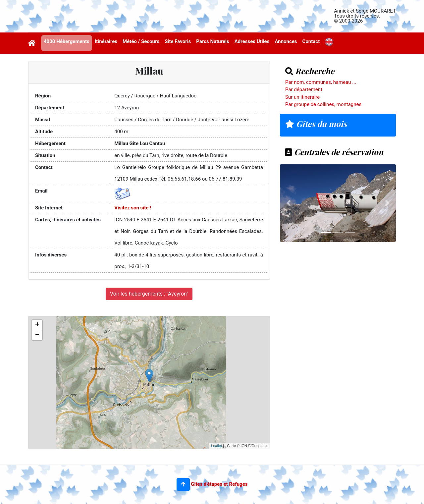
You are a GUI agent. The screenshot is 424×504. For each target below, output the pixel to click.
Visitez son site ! (133, 208)
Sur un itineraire (302, 97)
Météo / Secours (141, 41)
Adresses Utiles (252, 41)
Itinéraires (106, 41)
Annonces (286, 41)
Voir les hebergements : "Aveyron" (149, 294)
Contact (311, 41)
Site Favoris (178, 41)
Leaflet (216, 446)
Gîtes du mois (316, 124)
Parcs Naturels (212, 41)
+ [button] (37, 325)
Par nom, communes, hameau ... (321, 82)
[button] (183, 484)
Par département (304, 89)
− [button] (37, 335)
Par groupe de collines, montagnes (323, 104)
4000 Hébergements (67, 41)
